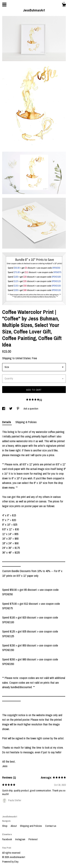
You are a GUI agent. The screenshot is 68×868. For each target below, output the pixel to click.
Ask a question (31, 409)
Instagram (20, 839)
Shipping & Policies (26, 422)
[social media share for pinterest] (18, 409)
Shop (5, 826)
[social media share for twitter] (11, 409)
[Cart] (64, 5)
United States (23, 358)
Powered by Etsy (10, 862)
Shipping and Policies (31, 826)
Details (7, 422)
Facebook (7, 839)
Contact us (51, 826)
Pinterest (33, 839)
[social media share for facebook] (4, 409)
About (14, 826)
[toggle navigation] (4, 5)
